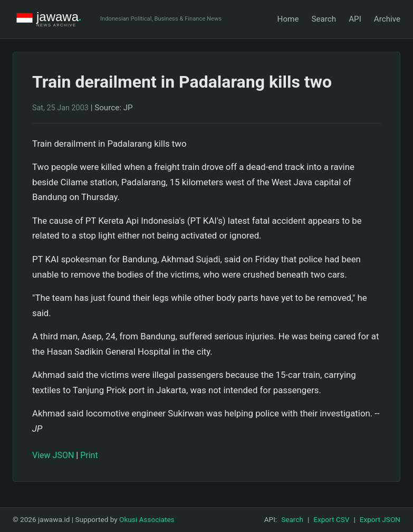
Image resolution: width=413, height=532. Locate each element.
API (355, 19)
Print (89, 455)
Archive (387, 19)
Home (288, 19)
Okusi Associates (147, 519)
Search (324, 19)
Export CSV (331, 519)
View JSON (53, 455)
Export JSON (380, 519)
